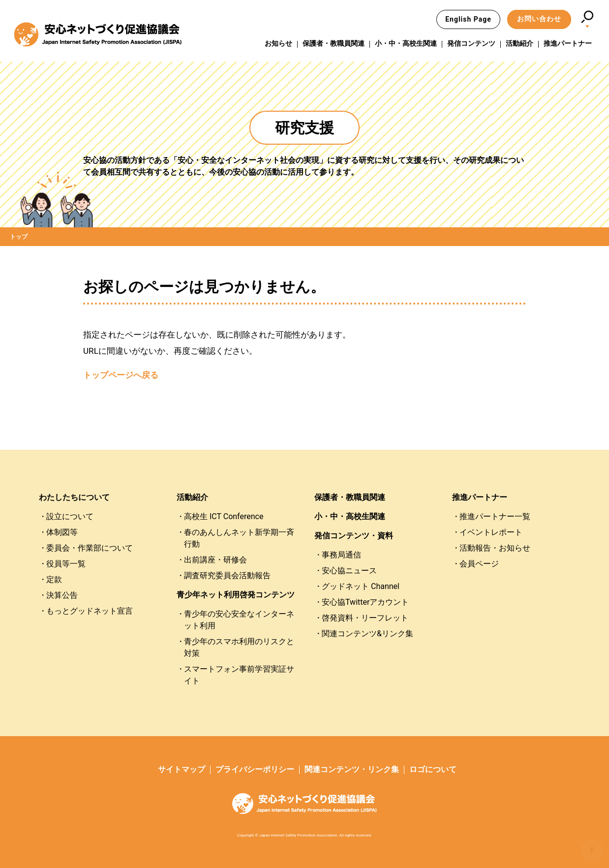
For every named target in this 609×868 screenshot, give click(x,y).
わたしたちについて (74, 497)
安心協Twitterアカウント (365, 602)
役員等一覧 (66, 564)
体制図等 (62, 532)
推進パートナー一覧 (495, 516)
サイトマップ (182, 769)
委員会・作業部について (90, 548)
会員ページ (479, 564)
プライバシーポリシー (255, 769)
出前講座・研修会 (215, 560)
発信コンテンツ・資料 (354, 536)
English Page (468, 19)
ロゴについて (433, 769)
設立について (70, 516)
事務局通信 (341, 555)
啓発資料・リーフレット (365, 618)
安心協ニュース (349, 571)
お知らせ (278, 44)
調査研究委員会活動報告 (227, 575)
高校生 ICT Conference (224, 516)
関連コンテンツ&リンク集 (367, 634)
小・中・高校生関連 (406, 44)
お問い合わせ (539, 19)
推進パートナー (568, 44)
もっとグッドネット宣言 (90, 611)
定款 (54, 579)
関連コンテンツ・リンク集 (352, 769)
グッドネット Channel (361, 586)
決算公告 (62, 595)
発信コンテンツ (471, 44)
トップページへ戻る (121, 375)
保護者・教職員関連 (334, 44)
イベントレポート (491, 532)
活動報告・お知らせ (495, 548)
